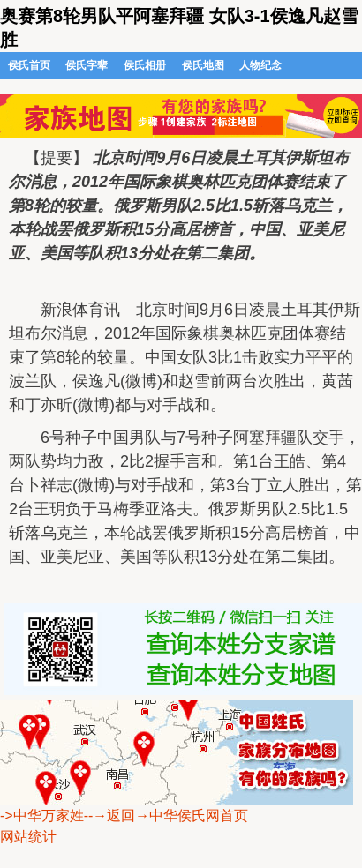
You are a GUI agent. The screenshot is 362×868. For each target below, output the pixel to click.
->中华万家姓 (42, 816)
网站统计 (28, 837)
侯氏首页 (29, 65)
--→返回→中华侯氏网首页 (166, 816)
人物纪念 (260, 65)
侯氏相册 (145, 65)
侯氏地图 (203, 65)
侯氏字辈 (87, 65)
